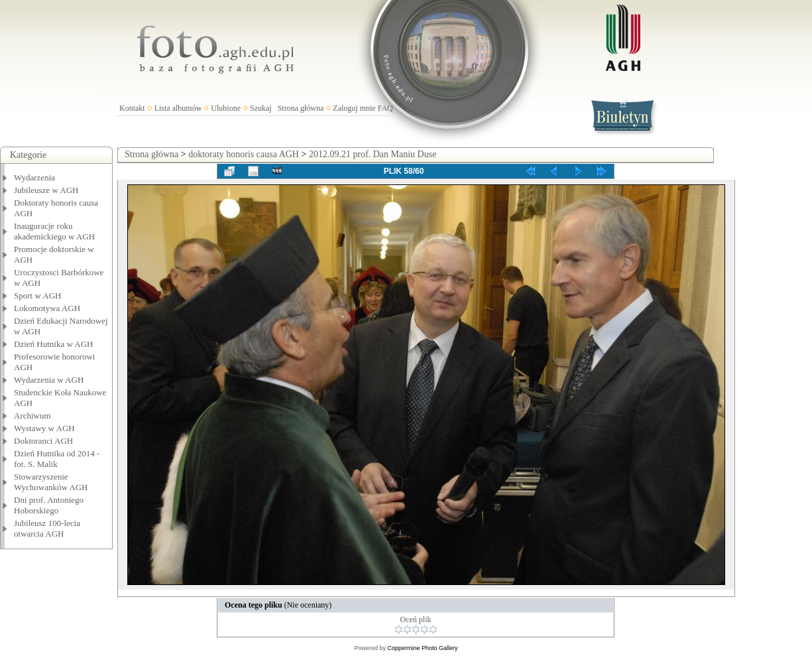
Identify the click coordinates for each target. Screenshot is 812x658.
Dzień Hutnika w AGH (54, 344)
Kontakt (132, 108)
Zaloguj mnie (354, 108)
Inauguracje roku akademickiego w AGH (54, 231)
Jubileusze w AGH (46, 190)
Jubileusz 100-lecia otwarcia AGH (47, 528)
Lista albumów (178, 108)
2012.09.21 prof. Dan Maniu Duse (373, 154)
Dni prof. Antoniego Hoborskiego (49, 505)
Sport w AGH (38, 296)
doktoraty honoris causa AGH (244, 154)
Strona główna (301, 108)
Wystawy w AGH (44, 428)
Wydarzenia (34, 177)
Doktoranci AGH (43, 441)
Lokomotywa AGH (47, 308)
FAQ (385, 108)
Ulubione (226, 108)
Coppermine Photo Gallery (422, 648)
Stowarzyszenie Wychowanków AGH (51, 482)
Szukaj (261, 108)
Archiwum (32, 416)
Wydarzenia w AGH (49, 380)
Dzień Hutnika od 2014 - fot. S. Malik (57, 459)
